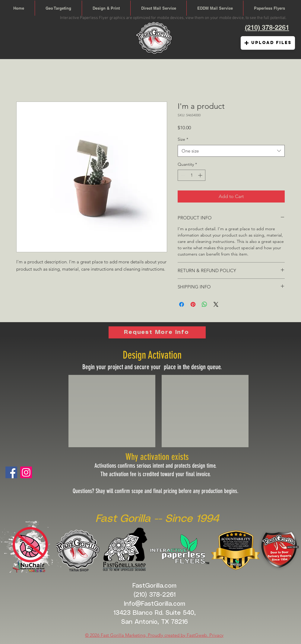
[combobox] (231, 151)
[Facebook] (11, 472)
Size (183, 139)
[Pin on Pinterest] (193, 304)
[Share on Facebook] (182, 304)
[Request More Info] (157, 332)
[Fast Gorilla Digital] (26, 472)
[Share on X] (216, 304)
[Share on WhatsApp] (204, 304)
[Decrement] (182, 175)
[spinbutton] (192, 175)
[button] (268, 43)
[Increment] (201, 175)
